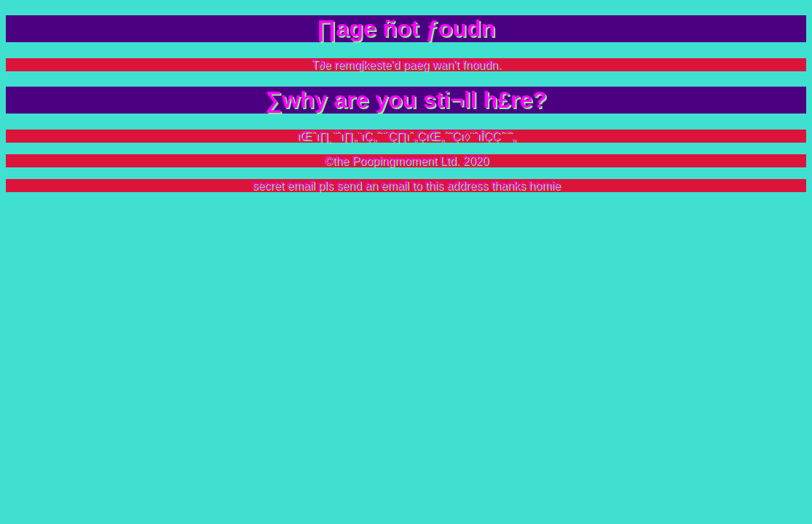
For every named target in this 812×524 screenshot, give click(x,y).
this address (456, 185)
